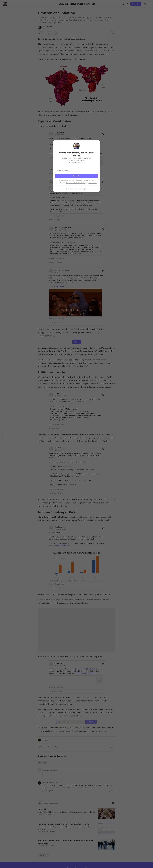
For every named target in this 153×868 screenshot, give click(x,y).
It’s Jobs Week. (43, 843)
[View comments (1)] (49, 34)
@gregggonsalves (45, 333)
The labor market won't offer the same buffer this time (65, 840)
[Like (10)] (42, 34)
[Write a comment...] (79, 773)
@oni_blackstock (76, 329)
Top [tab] (40, 803)
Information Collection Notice (76, 183)
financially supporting (60, 727)
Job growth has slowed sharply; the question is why (63, 824)
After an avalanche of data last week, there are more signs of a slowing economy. (64, 828)
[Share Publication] (127, 4)
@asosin (99, 329)
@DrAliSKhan (92, 333)
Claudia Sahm (47, 27)
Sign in (147, 4)
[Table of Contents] (2, 434)
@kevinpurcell (78, 333)
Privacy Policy (93, 183)
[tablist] (47, 763)
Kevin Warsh (44, 809)
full (78, 657)
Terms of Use (87, 181)
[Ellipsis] (114, 782)
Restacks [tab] (52, 763)
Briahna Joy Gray (67, 603)
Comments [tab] (43, 763)
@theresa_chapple (60, 329)
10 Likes (46, 740)
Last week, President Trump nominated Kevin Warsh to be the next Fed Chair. (67, 812)
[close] (97, 143)
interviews (68, 517)
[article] (76, 813)
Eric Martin (47, 782)
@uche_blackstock (62, 333)
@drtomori (90, 329)
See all (44, 855)
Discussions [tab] (54, 803)
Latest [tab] (46, 803)
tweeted (91, 517)
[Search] (123, 4)
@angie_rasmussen (46, 336)
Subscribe (136, 4)
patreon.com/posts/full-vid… (86, 673)
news (64, 59)
